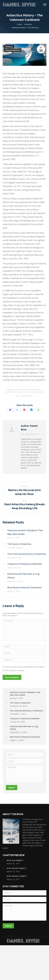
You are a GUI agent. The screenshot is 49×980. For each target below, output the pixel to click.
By (11, 392)
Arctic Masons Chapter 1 (17, 876)
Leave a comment (37, 392)
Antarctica (9, 47)
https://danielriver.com (30, 434)
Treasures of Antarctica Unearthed (24, 564)
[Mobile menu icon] (45, 5)
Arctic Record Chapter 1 (17, 868)
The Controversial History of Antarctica (27, 554)
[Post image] (4, 530)
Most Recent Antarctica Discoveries (24, 588)
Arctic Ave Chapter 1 (15, 860)
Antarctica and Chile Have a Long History (23, 576)
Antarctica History (27, 396)
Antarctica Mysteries (13, 50)
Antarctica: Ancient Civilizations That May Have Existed (25, 532)
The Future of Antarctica (19, 544)
